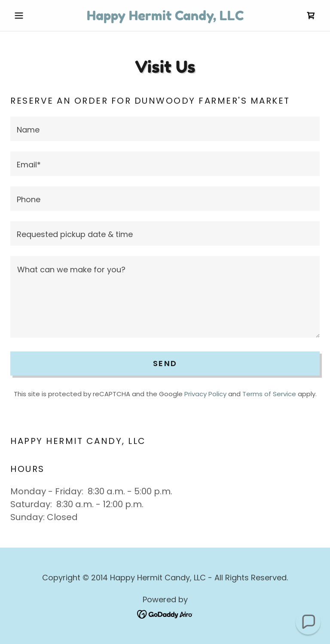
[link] (165, 17)
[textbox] (165, 129)
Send (165, 363)
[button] (34, 15)
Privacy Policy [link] (205, 394)
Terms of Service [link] (269, 394)
